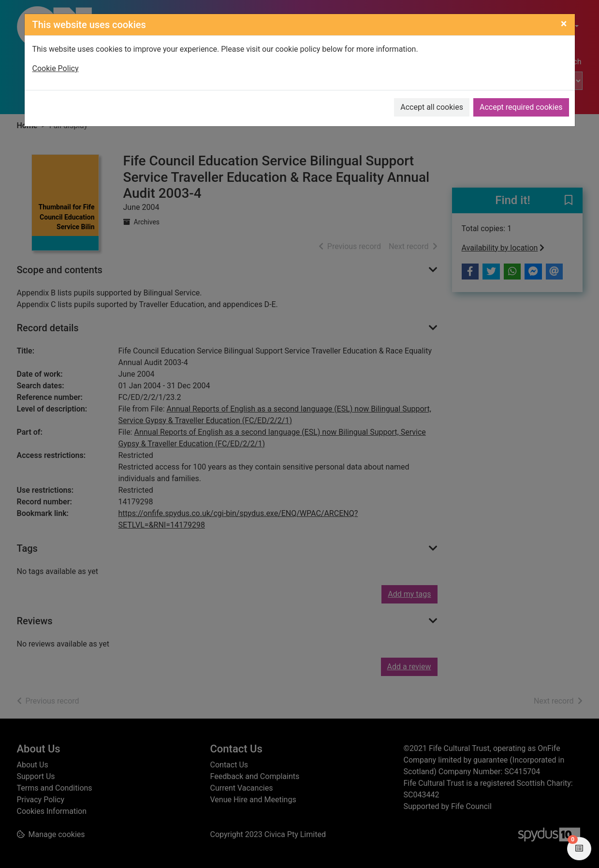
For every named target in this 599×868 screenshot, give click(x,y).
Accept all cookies (432, 107)
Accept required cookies (521, 107)
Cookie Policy (56, 68)
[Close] (564, 24)
